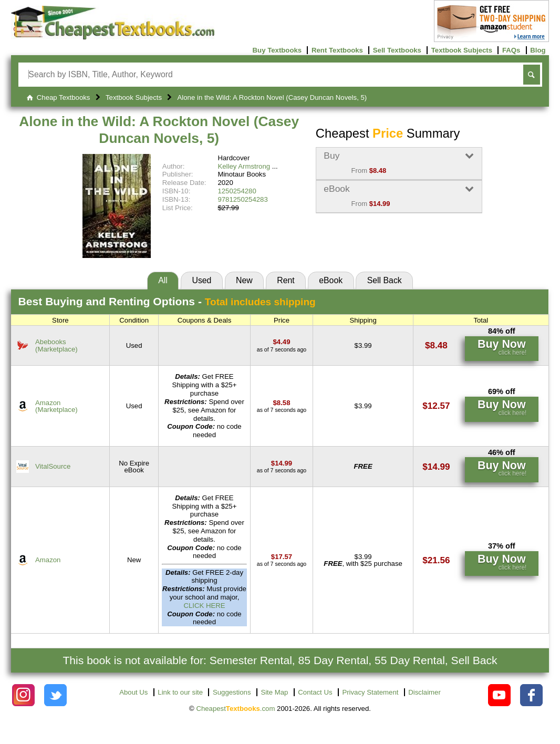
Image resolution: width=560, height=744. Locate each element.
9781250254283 (242, 199)
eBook (331, 280)
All (163, 280)
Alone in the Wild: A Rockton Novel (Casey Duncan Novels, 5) (159, 130)
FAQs (511, 50)
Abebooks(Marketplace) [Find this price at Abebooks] (56, 345)
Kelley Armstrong (244, 166)
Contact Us (315, 692)
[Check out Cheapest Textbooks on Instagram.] (23, 695)
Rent (286, 280)
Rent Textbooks (337, 50)
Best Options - (167, 301)
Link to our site (180, 692)
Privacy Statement (370, 692)
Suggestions (232, 692)
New (244, 280)
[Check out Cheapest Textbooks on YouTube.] (499, 695)
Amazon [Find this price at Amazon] (48, 560)
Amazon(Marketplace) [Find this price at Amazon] (56, 406)
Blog (538, 50)
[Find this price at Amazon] (282, 403)
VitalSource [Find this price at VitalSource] (53, 466)
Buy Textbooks (277, 50)
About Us (133, 692)
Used (201, 280)
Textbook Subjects (462, 50)
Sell (385, 280)
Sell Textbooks (397, 50)
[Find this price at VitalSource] (282, 463)
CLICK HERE (204, 606)
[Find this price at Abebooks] (282, 342)
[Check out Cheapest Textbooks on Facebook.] (531, 695)
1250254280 (237, 191)
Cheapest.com (235, 709)
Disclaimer (424, 692)
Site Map (274, 692)
